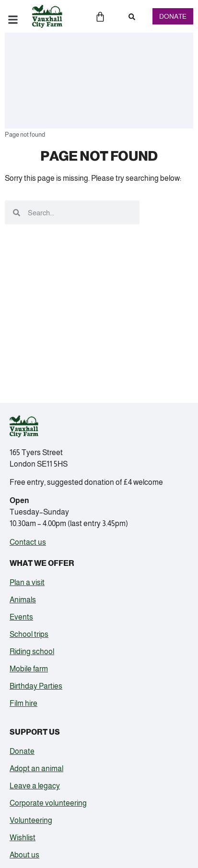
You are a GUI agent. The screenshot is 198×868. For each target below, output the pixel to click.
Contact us (28, 542)
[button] (132, 17)
